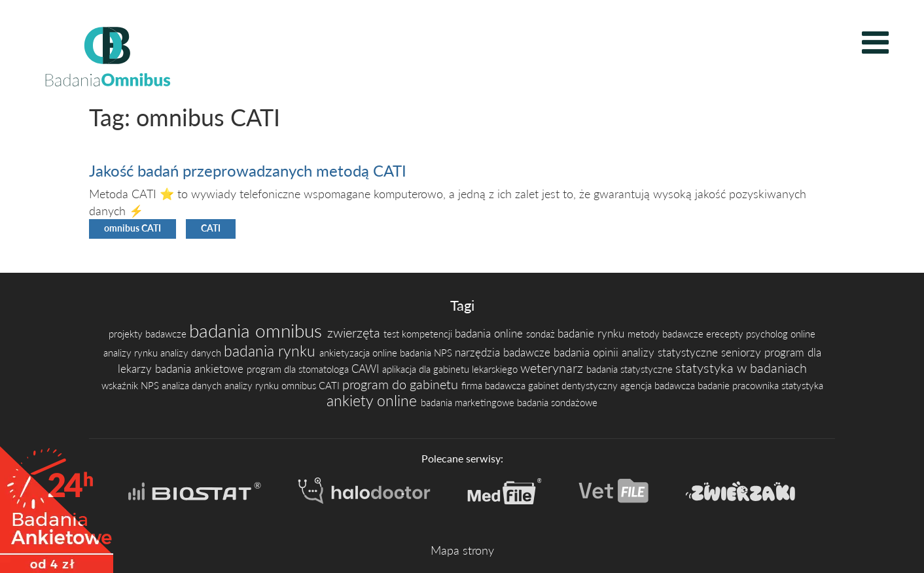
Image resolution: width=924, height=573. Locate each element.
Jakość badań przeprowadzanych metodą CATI (248, 170)
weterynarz (553, 368)
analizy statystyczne (671, 352)
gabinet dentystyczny (574, 386)
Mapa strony (462, 550)
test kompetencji (419, 334)
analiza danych (193, 386)
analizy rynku (132, 353)
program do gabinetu (402, 384)
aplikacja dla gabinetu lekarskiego (451, 369)
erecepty (726, 334)
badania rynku (272, 351)
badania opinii (588, 352)
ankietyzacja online (360, 353)
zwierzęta (355, 332)
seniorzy (743, 352)
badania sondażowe (557, 403)
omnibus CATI (133, 228)
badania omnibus (258, 330)
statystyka (802, 386)
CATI (211, 228)
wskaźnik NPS (132, 386)
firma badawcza (495, 386)
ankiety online (374, 401)
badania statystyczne (631, 369)
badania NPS (427, 353)
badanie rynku (593, 333)
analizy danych (192, 353)
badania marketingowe (469, 403)
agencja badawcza (659, 386)
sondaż (542, 334)
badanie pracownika (739, 386)
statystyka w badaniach (741, 368)
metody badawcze (667, 334)
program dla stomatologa (299, 369)
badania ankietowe (201, 369)
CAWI (367, 369)
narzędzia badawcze (504, 352)
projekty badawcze (149, 334)
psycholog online (781, 334)
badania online (490, 333)
